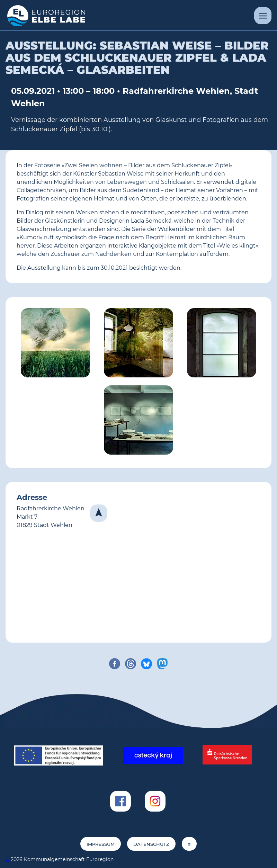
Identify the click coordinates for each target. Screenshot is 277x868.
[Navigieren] (99, 513)
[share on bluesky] (146, 664)
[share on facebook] (115, 664)
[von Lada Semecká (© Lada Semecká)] (222, 344)
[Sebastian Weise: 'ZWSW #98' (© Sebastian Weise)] (138, 344)
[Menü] (263, 16)
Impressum (101, 844)
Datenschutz (151, 844)
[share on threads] (131, 664)
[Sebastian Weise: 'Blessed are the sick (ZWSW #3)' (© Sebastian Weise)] (55, 344)
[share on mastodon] (162, 664)
